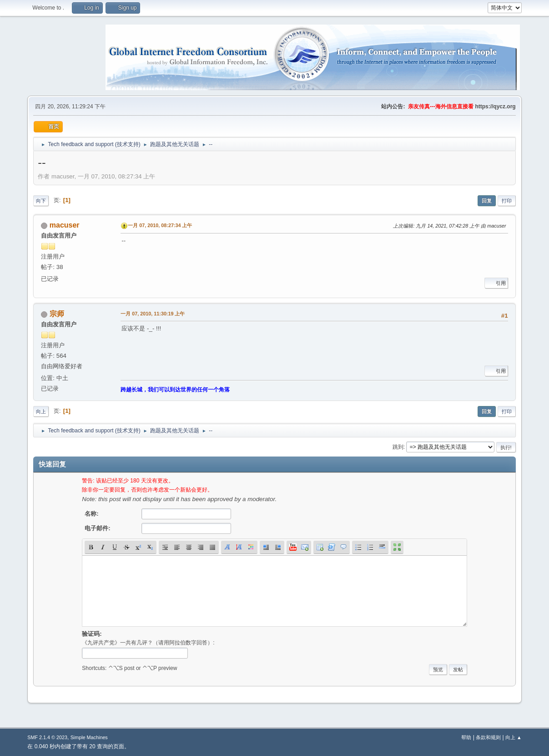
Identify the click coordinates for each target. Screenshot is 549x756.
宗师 (57, 314)
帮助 (466, 737)
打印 (507, 201)
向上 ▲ (514, 737)
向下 (41, 201)
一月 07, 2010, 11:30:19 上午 (153, 314)
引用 (496, 283)
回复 (487, 201)
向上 (41, 411)
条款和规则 (488, 737)
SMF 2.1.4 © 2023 (47, 737)
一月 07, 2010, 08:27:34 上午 (160, 225)
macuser (65, 225)
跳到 (398, 447)
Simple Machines (89, 737)
